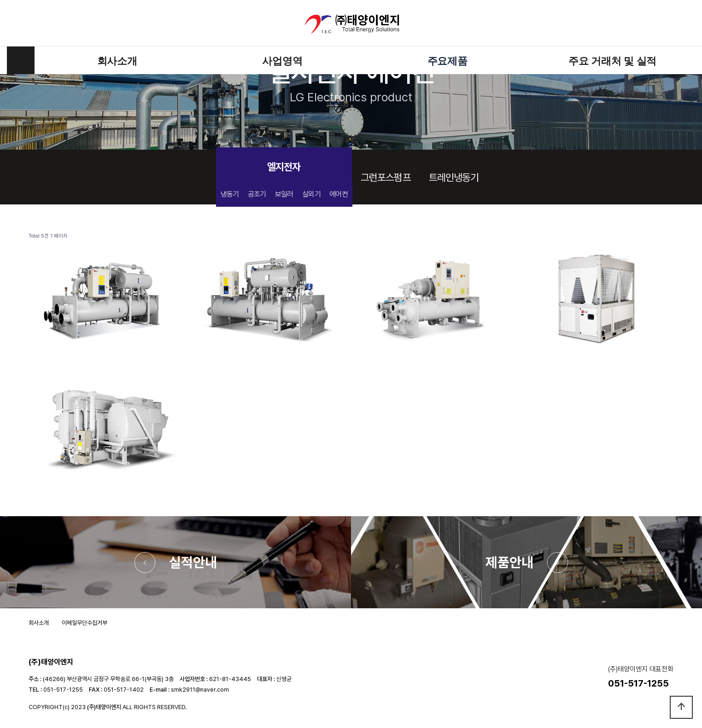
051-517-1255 (63, 690)
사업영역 (282, 60)
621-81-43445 (230, 679)
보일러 (284, 194)
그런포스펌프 (386, 177)
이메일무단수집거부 (85, 623)
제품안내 (509, 562)
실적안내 (193, 562)
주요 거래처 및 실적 (612, 60)
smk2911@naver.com (200, 690)
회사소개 (117, 60)
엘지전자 (284, 167)
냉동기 (230, 194)
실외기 (311, 194)
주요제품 (448, 60)
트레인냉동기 (454, 177)
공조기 (257, 194)
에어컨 (339, 194)
